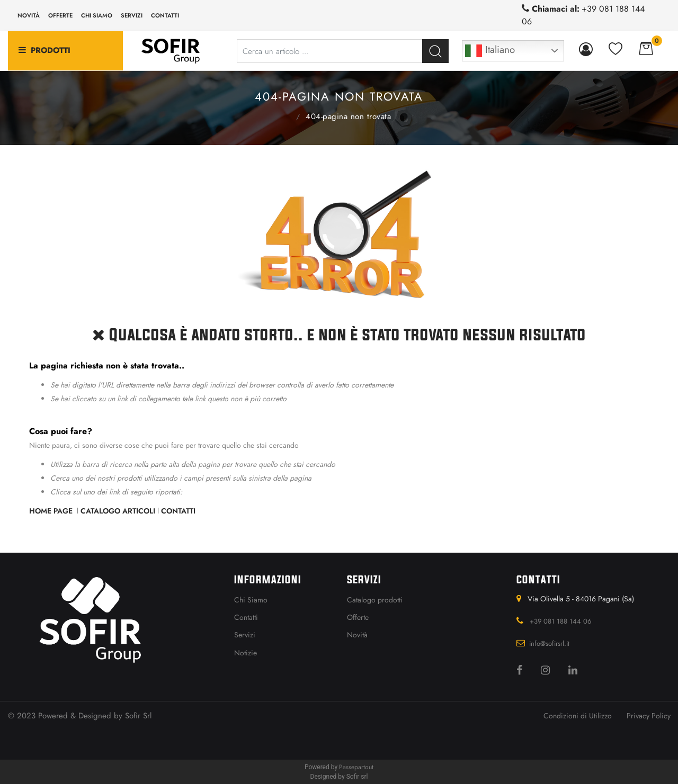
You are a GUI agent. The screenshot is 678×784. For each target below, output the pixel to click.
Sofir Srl (138, 716)
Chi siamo (97, 15)
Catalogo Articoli (118, 511)
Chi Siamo (251, 600)
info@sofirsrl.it (549, 643)
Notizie (246, 653)
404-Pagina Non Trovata (348, 116)
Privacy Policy (649, 716)
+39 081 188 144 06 (560, 621)
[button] (435, 51)
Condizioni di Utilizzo (578, 716)
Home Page (286, 115)
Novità (29, 15)
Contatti (165, 15)
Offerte (60, 15)
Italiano (490, 51)
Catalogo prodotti (375, 600)
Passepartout (356, 767)
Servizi (132, 15)
